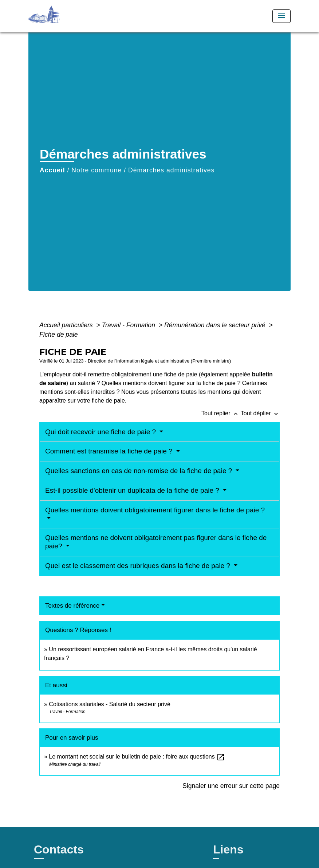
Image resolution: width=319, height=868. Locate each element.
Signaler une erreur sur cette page (231, 786)
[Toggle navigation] (281, 16)
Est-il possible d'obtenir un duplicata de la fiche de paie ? (133, 490)
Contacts (59, 849)
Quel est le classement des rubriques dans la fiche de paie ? (139, 566)
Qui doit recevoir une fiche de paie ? (101, 432)
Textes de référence (72, 606)
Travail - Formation (129, 325)
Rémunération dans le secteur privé (216, 325)
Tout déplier (260, 413)
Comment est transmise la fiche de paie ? (110, 451)
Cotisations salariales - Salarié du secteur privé (109, 704)
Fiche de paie (59, 335)
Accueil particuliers (67, 325)
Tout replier (221, 413)
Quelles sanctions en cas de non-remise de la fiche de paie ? (140, 471)
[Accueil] (74, 16)
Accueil (52, 170)
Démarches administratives (171, 170)
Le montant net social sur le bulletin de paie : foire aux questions (137, 757)
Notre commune (97, 170)
